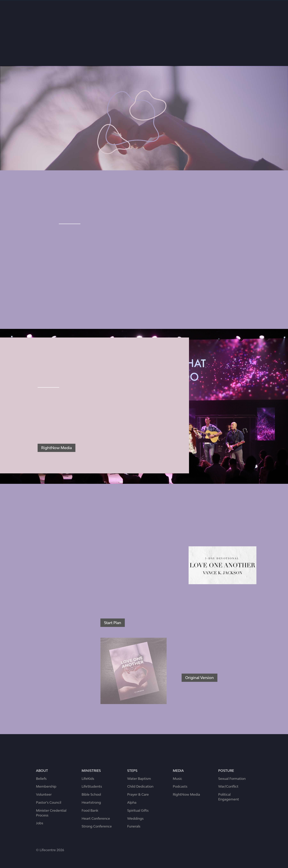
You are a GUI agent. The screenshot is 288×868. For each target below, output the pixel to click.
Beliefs (41, 779)
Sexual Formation (232, 779)
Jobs (40, 823)
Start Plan (113, 623)
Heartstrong (91, 802)
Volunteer (44, 794)
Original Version (199, 678)
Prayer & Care (138, 794)
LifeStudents (92, 786)
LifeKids (88, 779)
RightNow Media (56, 448)
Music (177, 779)
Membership (46, 786)
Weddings (135, 818)
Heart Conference (96, 818)
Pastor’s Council (49, 802)
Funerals (134, 826)
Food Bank (90, 810)
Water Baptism (139, 779)
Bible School (91, 794)
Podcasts (180, 786)
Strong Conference (97, 826)
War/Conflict (228, 786)
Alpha (132, 802)
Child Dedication (140, 786)
